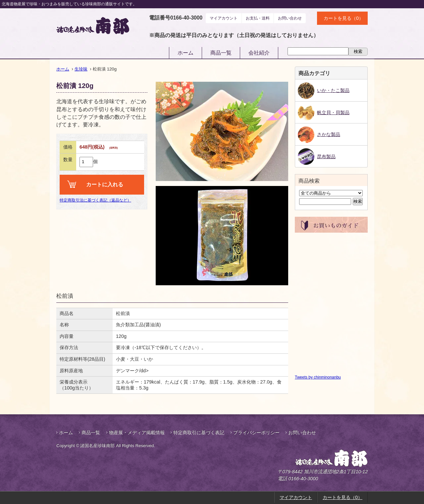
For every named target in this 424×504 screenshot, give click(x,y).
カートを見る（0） (344, 18)
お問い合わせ (290, 18)
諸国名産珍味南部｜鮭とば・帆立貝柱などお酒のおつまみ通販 (93, 26)
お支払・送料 (258, 18)
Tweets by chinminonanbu (318, 377)
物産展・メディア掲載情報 (137, 433)
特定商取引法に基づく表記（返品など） (95, 200)
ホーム (185, 53)
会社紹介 (259, 53)
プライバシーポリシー (256, 433)
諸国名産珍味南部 (314, 458)
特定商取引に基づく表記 (199, 433)
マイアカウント (224, 18)
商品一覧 (221, 53)
